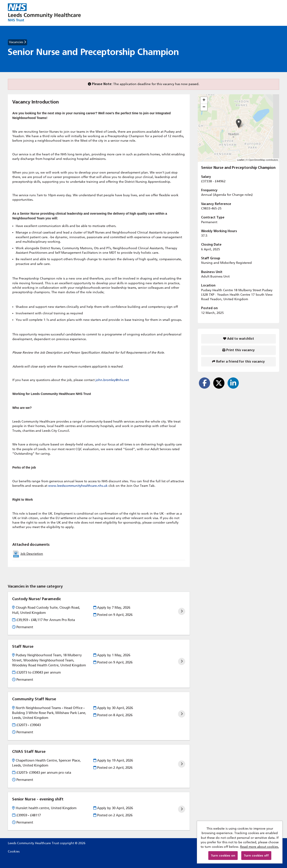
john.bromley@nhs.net (112, 380)
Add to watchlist (239, 339)
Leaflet (241, 160)
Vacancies (17, 42)
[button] (239, 123)
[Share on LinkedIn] (233, 383)
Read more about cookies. (260, 847)
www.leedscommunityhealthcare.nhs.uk (78, 486)
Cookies (14, 852)
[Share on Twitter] (219, 383)
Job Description (32, 554)
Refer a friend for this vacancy (238, 362)
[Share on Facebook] (204, 383)
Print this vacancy (238, 350)
